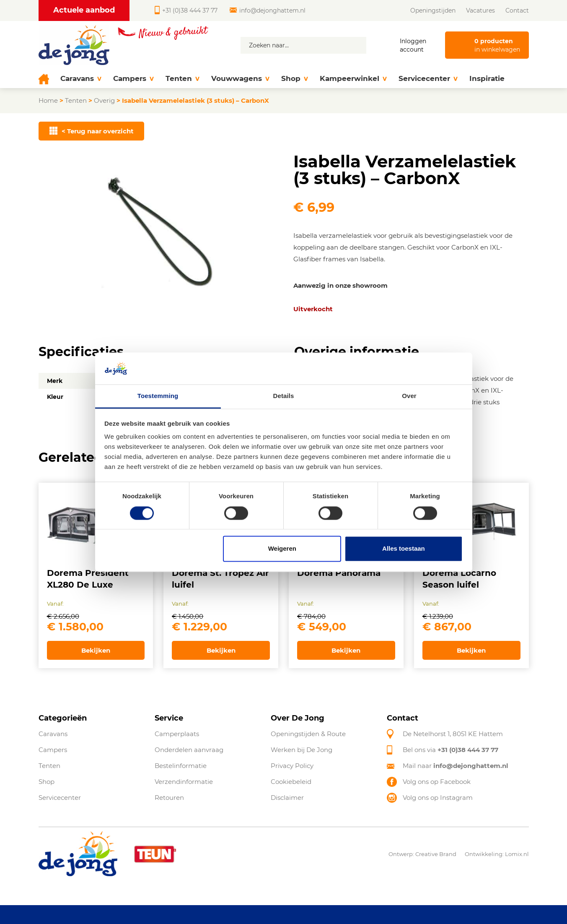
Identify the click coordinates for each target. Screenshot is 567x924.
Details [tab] (284, 396)
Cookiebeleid (291, 782)
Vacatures (480, 10)
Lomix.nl (517, 854)
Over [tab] (409, 396)
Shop (295, 79)
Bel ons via (450, 750)
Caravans (81, 79)
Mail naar (456, 766)
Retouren (169, 798)
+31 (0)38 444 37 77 (186, 10)
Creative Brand (436, 854)
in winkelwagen (497, 45)
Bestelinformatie (181, 766)
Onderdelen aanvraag (189, 750)
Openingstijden (433, 10)
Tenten (183, 79)
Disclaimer (287, 798)
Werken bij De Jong (302, 750)
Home (48, 100)
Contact (517, 10)
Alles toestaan (404, 549)
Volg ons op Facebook (437, 782)
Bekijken (96, 650)
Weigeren (282, 549)
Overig (104, 100)
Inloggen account (413, 45)
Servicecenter (428, 79)
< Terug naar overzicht (92, 131)
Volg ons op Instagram (438, 798)
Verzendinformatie (184, 782)
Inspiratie (487, 78)
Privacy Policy (292, 766)
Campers (133, 79)
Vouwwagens (240, 79)
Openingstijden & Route (308, 734)
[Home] (47, 79)
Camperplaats (177, 734)
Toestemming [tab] (158, 396)
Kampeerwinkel (353, 79)
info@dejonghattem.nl (268, 10)
